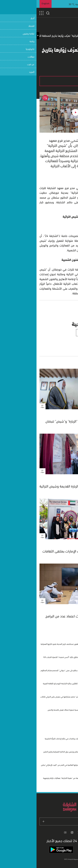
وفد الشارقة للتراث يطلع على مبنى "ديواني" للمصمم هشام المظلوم (30, 670)
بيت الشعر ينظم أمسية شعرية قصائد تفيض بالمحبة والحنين (33, 710)
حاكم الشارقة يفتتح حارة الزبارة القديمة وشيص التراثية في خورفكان (39, 488)
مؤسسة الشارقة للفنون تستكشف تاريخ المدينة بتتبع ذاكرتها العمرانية (30, 644)
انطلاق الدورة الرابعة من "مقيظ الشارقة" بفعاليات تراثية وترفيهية (31, 778)
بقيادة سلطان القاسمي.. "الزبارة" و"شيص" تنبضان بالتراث (42, 423)
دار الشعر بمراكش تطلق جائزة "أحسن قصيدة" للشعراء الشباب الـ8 (31, 657)
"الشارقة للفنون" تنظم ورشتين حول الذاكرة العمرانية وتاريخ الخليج (31, 752)
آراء (71, 415)
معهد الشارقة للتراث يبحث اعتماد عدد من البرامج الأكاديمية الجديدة (42, 618)
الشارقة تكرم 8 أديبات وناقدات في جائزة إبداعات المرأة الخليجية (32, 738)
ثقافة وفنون (66, 545)
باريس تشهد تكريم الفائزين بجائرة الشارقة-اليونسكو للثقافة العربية (31, 683)
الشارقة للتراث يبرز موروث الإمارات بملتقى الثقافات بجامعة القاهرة (40, 553)
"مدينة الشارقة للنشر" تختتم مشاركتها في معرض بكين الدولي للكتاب (29, 697)
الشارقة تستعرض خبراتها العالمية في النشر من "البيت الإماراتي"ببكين (30, 765)
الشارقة (69, 480)
